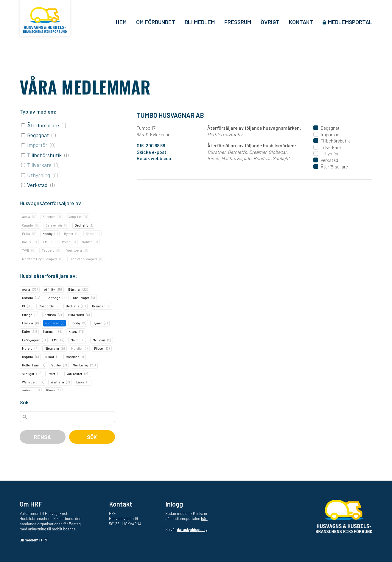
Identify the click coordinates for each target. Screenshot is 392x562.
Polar (66, 242)
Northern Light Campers (40, 259)
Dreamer (98, 306)
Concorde (46, 306)
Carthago (53, 298)
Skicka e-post (152, 152)
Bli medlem (200, 22)
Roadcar (72, 357)
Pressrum (238, 22)
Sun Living (81, 365)
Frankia (28, 323)
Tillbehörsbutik (44, 155)
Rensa (42, 437)
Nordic (76, 348)
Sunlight (28, 374)
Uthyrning (39, 175)
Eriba (26, 234)
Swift (51, 374)
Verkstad (37, 185)
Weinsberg (74, 250)
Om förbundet (156, 22)
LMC (46, 242)
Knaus (26, 242)
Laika (80, 382)
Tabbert (48, 250)
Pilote (98, 348)
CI (24, 306)
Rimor (50, 357)
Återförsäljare (43, 125)
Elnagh (27, 315)
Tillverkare (39, 165)
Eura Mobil (76, 315)
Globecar (52, 323)
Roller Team (31, 365)
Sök (92, 437)
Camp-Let (75, 217)
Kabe (90, 234)
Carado (28, 225)
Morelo (27, 348)
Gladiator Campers (83, 259)
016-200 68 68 (151, 145)
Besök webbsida (154, 158)
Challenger (81, 298)
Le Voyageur (31, 340)
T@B (26, 250)
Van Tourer (74, 374)
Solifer (87, 242)
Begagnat (38, 135)
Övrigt (270, 22)
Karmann (50, 331)
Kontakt (301, 22)
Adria (26, 217)
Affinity (49, 289)
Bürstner (49, 217)
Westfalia (57, 382)
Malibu (76, 340)
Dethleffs (81, 225)
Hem (121, 22)
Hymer (69, 234)
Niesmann (52, 348)
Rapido (28, 357)
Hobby (48, 234)
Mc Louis (99, 340)
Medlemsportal (350, 22)
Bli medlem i (34, 540)
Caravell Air (54, 225)
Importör (37, 145)
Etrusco (50, 315)
